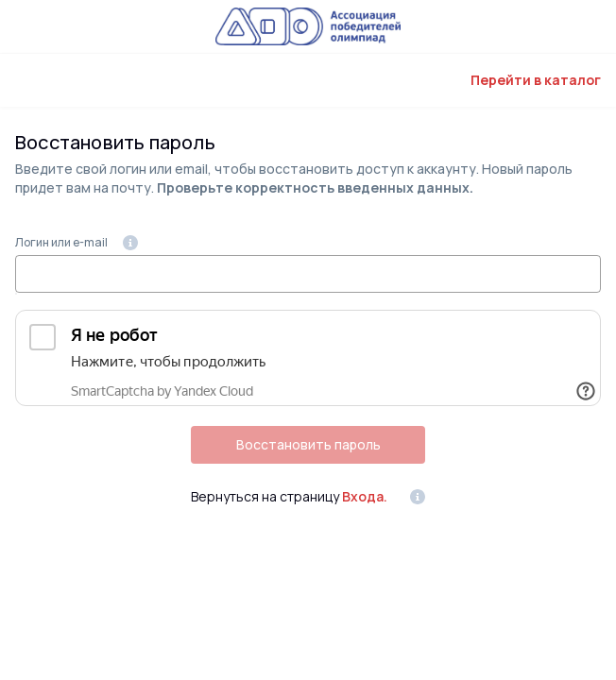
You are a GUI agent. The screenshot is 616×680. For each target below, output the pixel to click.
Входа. (365, 496)
